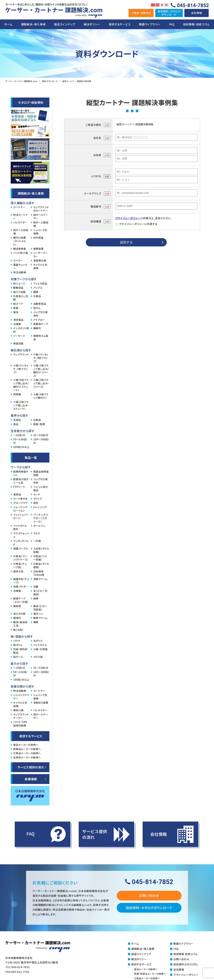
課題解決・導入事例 (33, 24)
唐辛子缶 (18, 571)
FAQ (172, 24)
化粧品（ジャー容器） (40, 558)
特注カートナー (21, 216)
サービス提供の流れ (31, 767)
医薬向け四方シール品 (21, 481)
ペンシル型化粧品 (41, 488)
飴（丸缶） (19, 630)
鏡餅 (36, 622)
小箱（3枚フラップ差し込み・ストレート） (21, 405)
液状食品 (18, 320)
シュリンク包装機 (40, 232)
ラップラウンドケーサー (21, 716)
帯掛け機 (18, 710)
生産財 (17, 420)
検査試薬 (18, 343)
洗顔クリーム (40, 579)
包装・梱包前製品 (20, 651)
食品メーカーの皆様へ (26, 745)
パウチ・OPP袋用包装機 (20, 724)
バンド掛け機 (21, 253)
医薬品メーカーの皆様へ (27, 749)
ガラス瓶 (38, 657)
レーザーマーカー (41, 255)
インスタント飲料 (21, 330)
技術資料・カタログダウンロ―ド (169, 13)
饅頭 (36, 292)
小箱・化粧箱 (40, 649)
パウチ (17, 641)
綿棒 (36, 598)
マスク (37, 533)
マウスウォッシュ (21, 535)
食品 (16, 424)
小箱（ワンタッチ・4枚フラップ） (41, 358)
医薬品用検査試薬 (41, 473)
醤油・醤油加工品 (20, 624)
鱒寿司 (37, 328)
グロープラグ (20, 503)
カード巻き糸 (20, 499)
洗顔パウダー (21, 587)
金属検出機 (40, 260)
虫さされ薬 (19, 614)
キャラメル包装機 (40, 266)
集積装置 (38, 249)
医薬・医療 (39, 424)
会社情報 (196, 13)
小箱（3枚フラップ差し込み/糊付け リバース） (41, 371)
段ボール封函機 (21, 232)
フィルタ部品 (40, 283)
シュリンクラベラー (21, 697)
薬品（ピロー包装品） (40, 608)
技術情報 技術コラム (186, 954)
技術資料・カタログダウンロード (149, 908)
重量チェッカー (20, 266)
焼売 (36, 503)
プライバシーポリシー (128, 218)
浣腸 (36, 587)
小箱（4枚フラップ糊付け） (41, 396)
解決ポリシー (92, 24)
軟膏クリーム (40, 618)
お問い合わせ (149, 896)
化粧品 (37, 296)
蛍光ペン (38, 614)
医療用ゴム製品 (41, 337)
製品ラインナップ (65, 24)
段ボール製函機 (41, 224)
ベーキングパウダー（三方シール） (41, 518)
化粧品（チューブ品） (20, 565)
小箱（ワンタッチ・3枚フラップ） (21, 369)
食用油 (17, 494)
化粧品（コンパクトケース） (21, 558)
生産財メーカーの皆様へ (27, 757)
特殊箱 (17, 394)
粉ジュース (19, 283)
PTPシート (19, 487)
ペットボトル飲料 (20, 527)
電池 (16, 312)
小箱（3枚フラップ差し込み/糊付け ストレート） (21, 385)
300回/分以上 (21, 447)
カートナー (19, 207)
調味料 (17, 618)
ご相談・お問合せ (141, 13)
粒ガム (37, 308)
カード (37, 494)
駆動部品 (18, 288)
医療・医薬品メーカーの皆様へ (150, 974)
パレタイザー (20, 222)
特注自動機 (20, 272)
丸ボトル (38, 641)
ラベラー (18, 260)
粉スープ (18, 304)
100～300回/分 (41, 441)
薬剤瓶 (17, 606)
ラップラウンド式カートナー (41, 209)
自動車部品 (40, 304)
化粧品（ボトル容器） (41, 565)
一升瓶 (37, 541)
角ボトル (18, 645)
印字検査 (38, 238)
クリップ (38, 499)
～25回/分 (19, 435)
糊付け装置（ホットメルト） (20, 241)
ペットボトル (40, 645)
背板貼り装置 (41, 703)
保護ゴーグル (21, 548)
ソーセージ (19, 336)
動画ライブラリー (150, 24)
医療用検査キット (21, 473)
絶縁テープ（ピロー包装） (21, 600)
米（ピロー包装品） (40, 592)
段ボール (18, 657)
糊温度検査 (20, 249)
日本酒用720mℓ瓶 (39, 573)
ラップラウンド (21, 354)
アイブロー (39, 320)
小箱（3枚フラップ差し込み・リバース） (41, 383)
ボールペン (39, 526)
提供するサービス (120, 24)
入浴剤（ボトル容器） (41, 550)
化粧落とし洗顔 (21, 298)
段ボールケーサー (41, 216)
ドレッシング (40, 507)
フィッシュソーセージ (21, 516)
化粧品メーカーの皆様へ (27, 753)
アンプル (38, 288)
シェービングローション (20, 509)
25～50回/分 (41, 435)
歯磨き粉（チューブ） (21, 581)
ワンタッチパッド (21, 543)
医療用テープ (41, 324)
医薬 (16, 308)
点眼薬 (17, 324)
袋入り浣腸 (19, 292)
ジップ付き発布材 (41, 314)
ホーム (8, 24)
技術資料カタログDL (186, 964)
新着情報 (31, 779)
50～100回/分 (20, 441)
